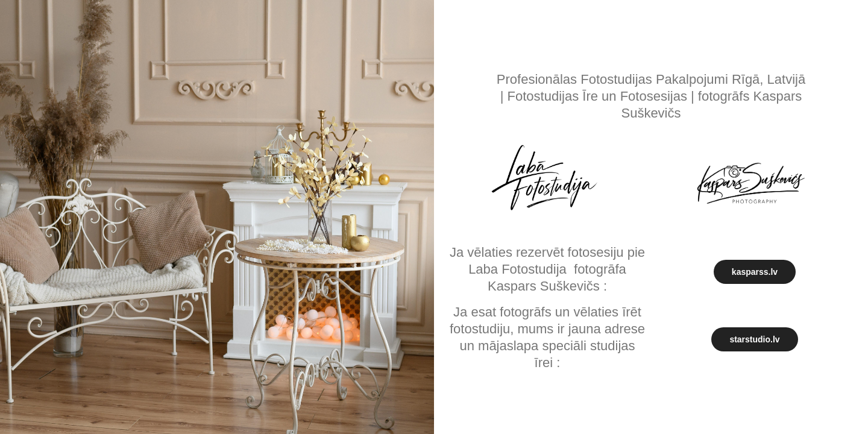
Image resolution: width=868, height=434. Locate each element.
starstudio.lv (754, 339)
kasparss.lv (755, 272)
